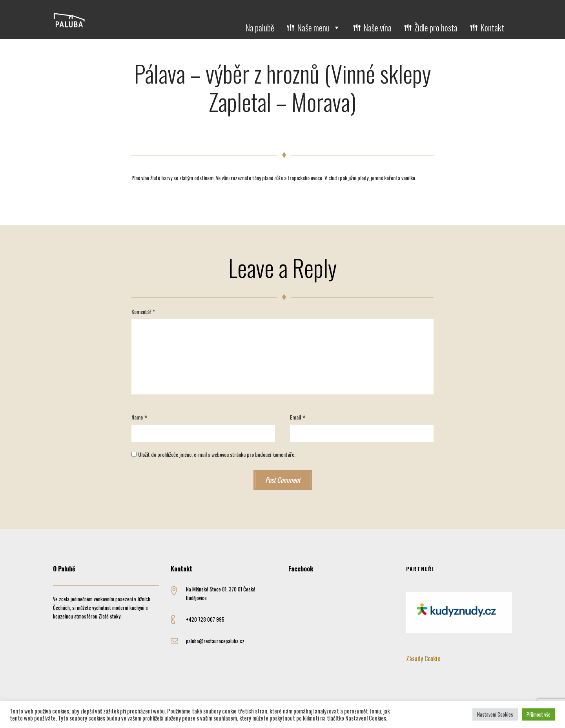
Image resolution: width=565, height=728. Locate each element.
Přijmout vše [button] (539, 714)
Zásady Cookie (423, 659)
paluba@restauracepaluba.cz (215, 641)
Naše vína (377, 27)
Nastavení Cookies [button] (495, 714)
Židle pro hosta (436, 27)
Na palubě (260, 27)
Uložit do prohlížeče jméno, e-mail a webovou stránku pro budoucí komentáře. (217, 454)
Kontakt (492, 27)
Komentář (143, 311)
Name (137, 417)
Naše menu (319, 27)
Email (295, 417)
